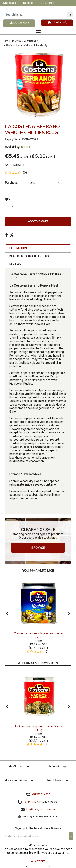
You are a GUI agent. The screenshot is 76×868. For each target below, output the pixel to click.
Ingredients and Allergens (29, 256)
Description (18, 248)
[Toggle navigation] (38, 31)
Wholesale (10, 3)
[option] (38, 85)
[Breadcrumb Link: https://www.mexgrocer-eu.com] (6, 41)
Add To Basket (38, 222)
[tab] (38, 248)
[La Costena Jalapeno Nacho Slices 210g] (38, 695)
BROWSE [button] (38, 548)
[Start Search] (70, 15)
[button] (17, 173)
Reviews (15, 264)
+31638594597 (41, 794)
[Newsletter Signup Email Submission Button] (71, 836)
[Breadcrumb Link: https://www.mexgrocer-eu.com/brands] (17, 41)
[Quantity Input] (13, 207)
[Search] (35, 15)
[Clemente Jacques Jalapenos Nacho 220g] (38, 603)
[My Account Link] (19, 23)
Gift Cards (47, 3)
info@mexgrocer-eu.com (41, 809)
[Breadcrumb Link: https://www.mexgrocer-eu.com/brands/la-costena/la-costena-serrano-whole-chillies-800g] (25, 45)
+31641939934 (32, 802)
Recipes (28, 3)
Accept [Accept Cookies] (38, 862)
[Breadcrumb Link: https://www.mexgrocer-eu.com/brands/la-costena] (30, 41)
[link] (7, 235)
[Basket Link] (57, 23)
